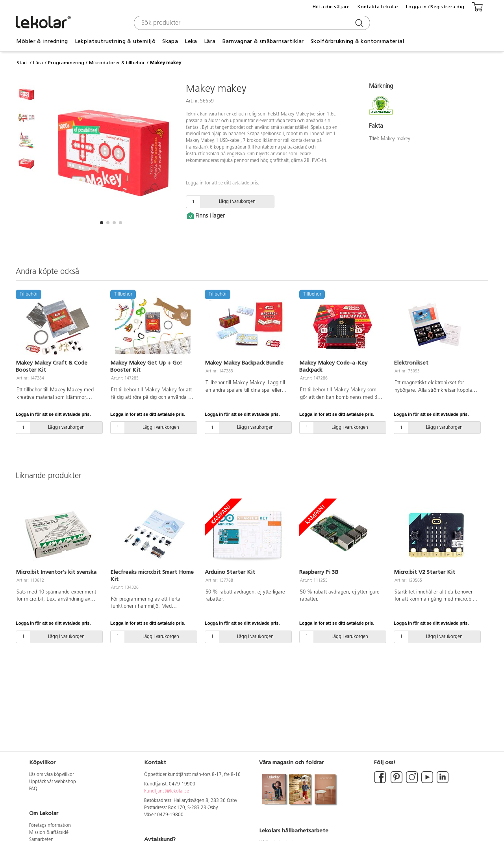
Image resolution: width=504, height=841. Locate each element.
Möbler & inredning (42, 41)
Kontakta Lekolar (378, 7)
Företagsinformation (50, 826)
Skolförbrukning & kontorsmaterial (357, 41)
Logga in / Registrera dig (435, 7)
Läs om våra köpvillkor (52, 775)
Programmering (66, 63)
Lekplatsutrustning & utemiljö (115, 41)
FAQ (33, 789)
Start (22, 63)
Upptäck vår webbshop (53, 782)
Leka (191, 41)
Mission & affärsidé (49, 833)
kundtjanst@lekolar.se (167, 791)
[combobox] (251, 23)
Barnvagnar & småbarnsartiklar (263, 41)
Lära (210, 41)
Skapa (170, 41)
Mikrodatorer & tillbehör (117, 63)
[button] (102, 223)
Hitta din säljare (331, 7)
